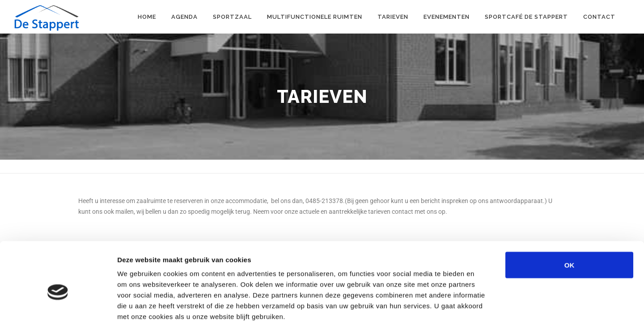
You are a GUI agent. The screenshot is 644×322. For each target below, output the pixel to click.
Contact (599, 17)
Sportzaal (232, 17)
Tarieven (393, 17)
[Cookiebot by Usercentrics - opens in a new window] (58, 305)
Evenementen (447, 17)
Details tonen (483, 304)
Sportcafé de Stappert (526, 17)
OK (570, 217)
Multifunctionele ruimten (315, 17)
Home (147, 17)
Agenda (184, 17)
